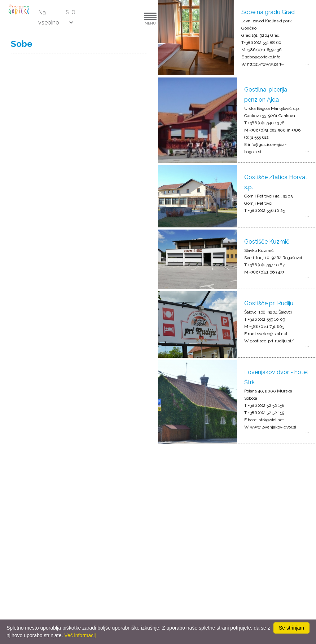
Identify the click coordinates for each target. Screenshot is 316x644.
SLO (71, 12)
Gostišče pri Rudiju (269, 303)
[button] (128, 17)
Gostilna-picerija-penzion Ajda (267, 95)
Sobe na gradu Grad (268, 12)
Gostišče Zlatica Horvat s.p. (276, 182)
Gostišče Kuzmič (267, 242)
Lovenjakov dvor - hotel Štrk (276, 377)
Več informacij (80, 635)
